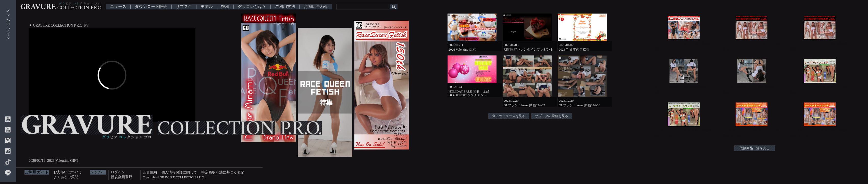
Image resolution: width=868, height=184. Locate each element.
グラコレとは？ (252, 7)
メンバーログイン (8, 22)
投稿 (225, 7)
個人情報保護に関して (179, 172)
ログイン (118, 172)
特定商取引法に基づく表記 (223, 172)
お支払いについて (68, 172)
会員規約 (150, 172)
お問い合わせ (316, 7)
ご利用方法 (285, 7)
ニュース (118, 7)
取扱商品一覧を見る (755, 148)
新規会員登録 (121, 177)
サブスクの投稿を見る (552, 116)
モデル (207, 7)
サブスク (184, 7)
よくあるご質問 (66, 177)
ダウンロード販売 (151, 7)
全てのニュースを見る (509, 116)
